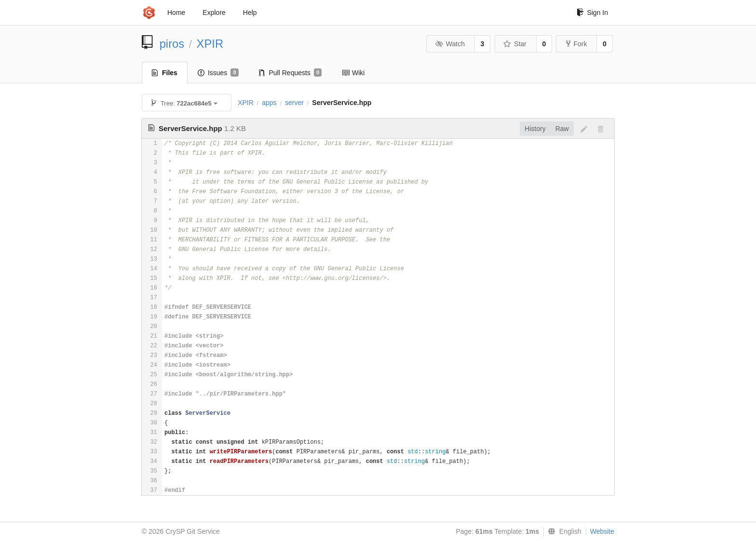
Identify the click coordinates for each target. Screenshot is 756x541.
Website (602, 531)
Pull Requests (290, 73)
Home (176, 13)
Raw (562, 129)
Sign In (592, 13)
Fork (576, 44)
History (535, 129)
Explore (214, 13)
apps (269, 103)
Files (165, 73)
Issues (218, 73)
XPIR (210, 44)
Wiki (353, 73)
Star (515, 44)
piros (172, 44)
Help (250, 13)
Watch (450, 44)
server (294, 103)
